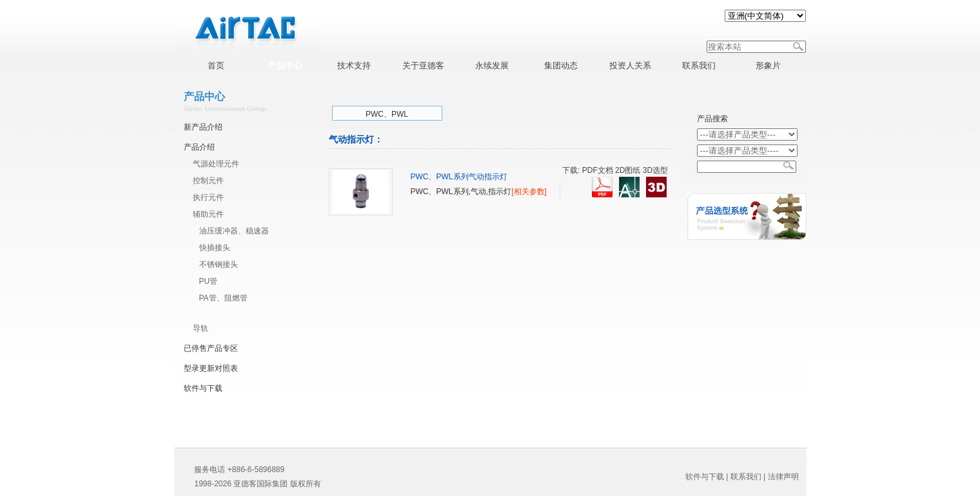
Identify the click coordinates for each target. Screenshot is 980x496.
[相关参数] (529, 192)
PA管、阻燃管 (223, 298)
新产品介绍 (203, 127)
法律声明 (783, 477)
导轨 (201, 328)
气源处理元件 (216, 164)
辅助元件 (208, 214)
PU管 (209, 281)
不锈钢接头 (219, 264)
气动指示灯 (219, 312)
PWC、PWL (387, 114)
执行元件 (208, 197)
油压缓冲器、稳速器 (234, 231)
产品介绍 (199, 147)
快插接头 (215, 248)
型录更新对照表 (211, 368)
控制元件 (208, 181)
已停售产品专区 (211, 348)
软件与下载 (203, 388)
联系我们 (746, 477)
